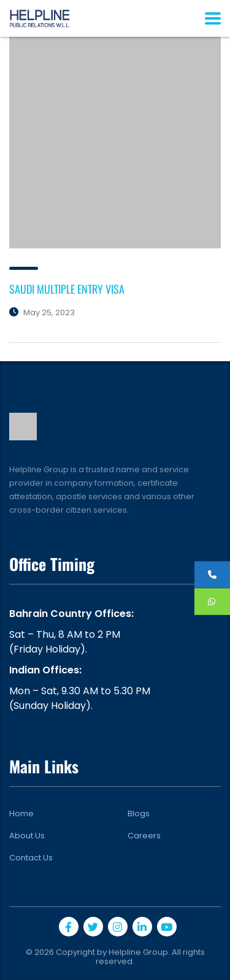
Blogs (139, 814)
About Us (27, 836)
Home (21, 814)
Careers (144, 836)
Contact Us (31, 858)
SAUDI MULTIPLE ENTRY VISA (67, 289)
